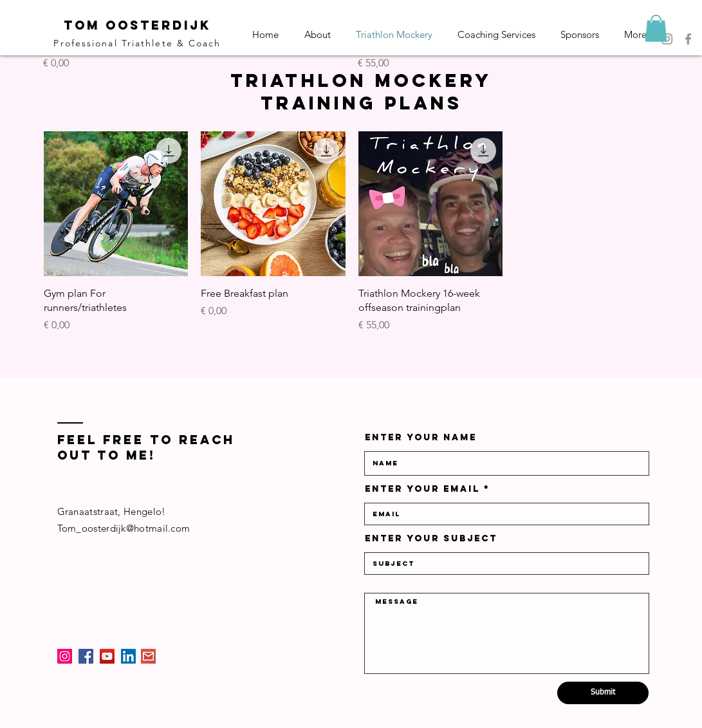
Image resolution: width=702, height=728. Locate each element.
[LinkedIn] (128, 656)
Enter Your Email (422, 489)
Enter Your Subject (431, 539)
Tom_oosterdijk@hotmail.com (124, 528)
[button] (656, 28)
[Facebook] (688, 39)
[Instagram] (65, 656)
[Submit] (603, 693)
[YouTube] (107, 656)
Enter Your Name (421, 438)
